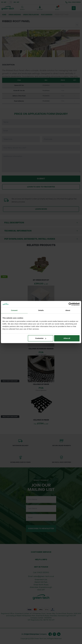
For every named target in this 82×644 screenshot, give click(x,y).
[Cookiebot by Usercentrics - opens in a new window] (70, 304)
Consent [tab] (14, 310)
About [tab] (68, 310)
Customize (41, 338)
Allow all (67, 338)
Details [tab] (41, 310)
